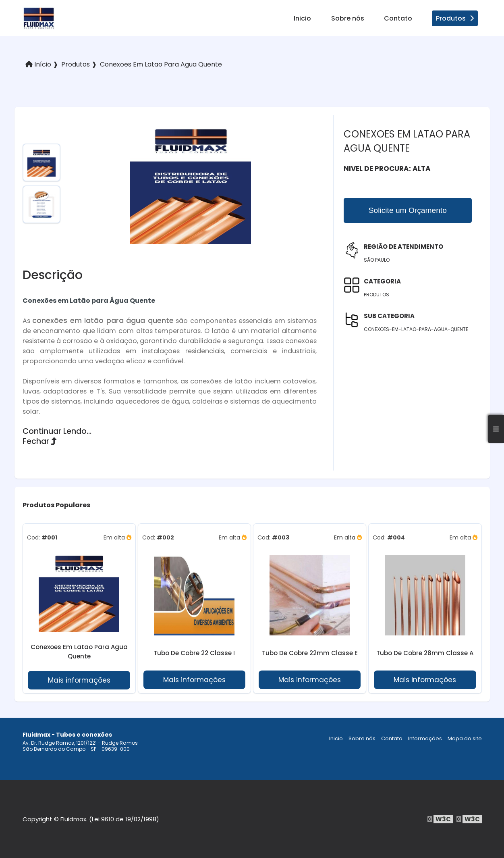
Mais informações (79, 680)
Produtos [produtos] (455, 18)
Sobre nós (348, 18)
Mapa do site (465, 738)
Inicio (302, 18)
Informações (425, 738)
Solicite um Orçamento (408, 210)
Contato (398, 18)
